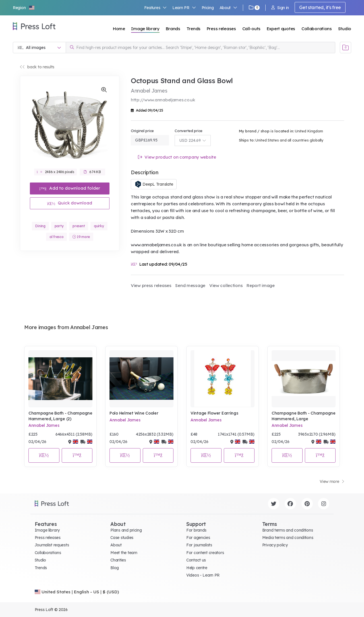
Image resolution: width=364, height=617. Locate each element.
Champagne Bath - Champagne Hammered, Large (304, 416)
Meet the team (124, 553)
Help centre (197, 568)
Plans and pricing (126, 530)
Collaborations (317, 29)
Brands (173, 29)
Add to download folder (70, 188)
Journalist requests (52, 545)
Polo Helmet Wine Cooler (134, 413)
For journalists (199, 545)
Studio (345, 29)
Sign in (280, 8)
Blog (115, 568)
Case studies (122, 538)
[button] (24, 8)
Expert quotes (281, 29)
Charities (118, 560)
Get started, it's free (320, 7)
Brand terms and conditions (288, 530)
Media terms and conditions (288, 538)
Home (119, 29)
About (228, 8)
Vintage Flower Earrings (214, 413)
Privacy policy (275, 545)
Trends (194, 29)
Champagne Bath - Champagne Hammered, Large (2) (60, 416)
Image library (145, 29)
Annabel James (44, 425)
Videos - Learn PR (203, 575)
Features (156, 8)
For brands (196, 530)
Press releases (221, 29)
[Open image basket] (346, 48)
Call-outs (251, 29)
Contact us (196, 560)
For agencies (198, 538)
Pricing (208, 8)
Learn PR (184, 8)
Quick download (70, 203)
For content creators (205, 553)
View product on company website (177, 157)
